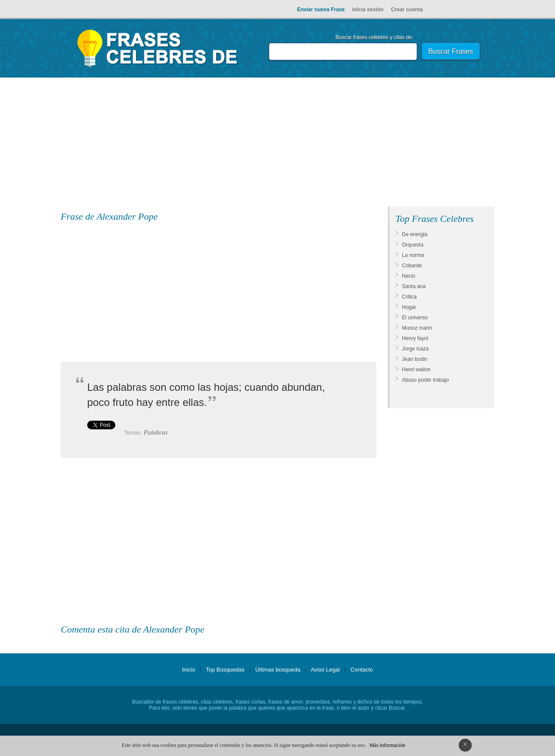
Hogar (409, 307)
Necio (409, 276)
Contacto (362, 670)
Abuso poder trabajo (425, 380)
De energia (415, 234)
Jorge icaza (415, 349)
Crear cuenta (407, 10)
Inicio (189, 670)
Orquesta (413, 245)
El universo (415, 318)
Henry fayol (415, 338)
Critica (409, 297)
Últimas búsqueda (278, 670)
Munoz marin (417, 328)
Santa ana (414, 286)
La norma (413, 255)
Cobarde (412, 266)
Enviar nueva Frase (321, 10)
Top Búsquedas (225, 670)
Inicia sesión (368, 10)
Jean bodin (415, 359)
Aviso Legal (325, 670)
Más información (387, 745)
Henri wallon (416, 370)
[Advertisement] (277, 144)
